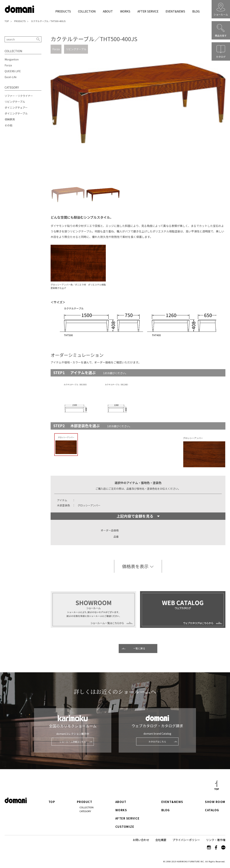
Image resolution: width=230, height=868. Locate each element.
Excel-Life (11, 77)
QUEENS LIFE (13, 71)
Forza (56, 49)
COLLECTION (87, 11)
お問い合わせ (141, 840)
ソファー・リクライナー (19, 96)
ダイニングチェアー (16, 107)
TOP (7, 21)
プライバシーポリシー (186, 840)
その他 (8, 125)
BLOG (196, 11)
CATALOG (212, 810)
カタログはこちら (157, 741)
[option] (138, 121)
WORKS (125, 11)
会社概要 (161, 840)
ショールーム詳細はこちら (73, 742)
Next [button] (224, 121)
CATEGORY (85, 811)
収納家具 (10, 119)
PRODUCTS (63, 11)
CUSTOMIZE (125, 827)
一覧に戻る (139, 648)
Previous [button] (52, 121)
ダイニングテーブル (16, 113)
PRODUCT (85, 802)
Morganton (12, 59)
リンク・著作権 (216, 840)
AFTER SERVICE (148, 11)
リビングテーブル (76, 49)
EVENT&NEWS (175, 11)
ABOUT (108, 11)
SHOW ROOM (215, 802)
